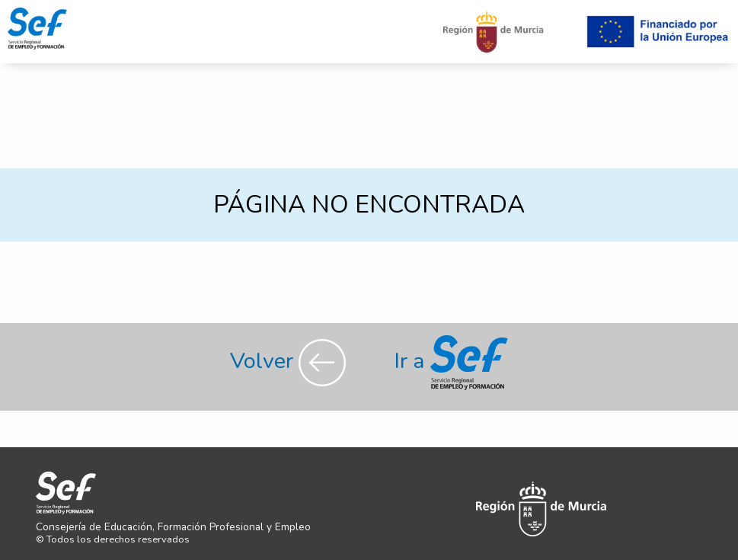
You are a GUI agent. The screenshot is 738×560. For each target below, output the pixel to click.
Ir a (451, 361)
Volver (291, 361)
